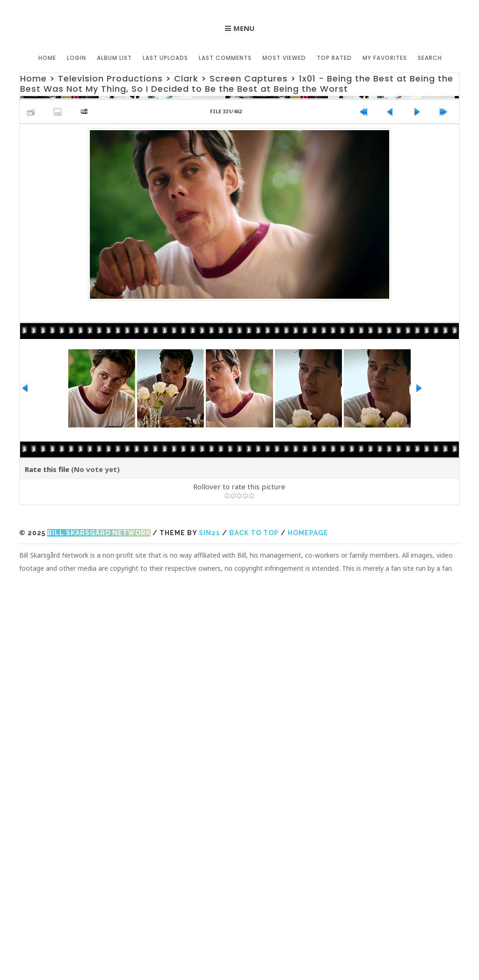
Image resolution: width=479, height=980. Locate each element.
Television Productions (110, 78)
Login (76, 58)
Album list (114, 58)
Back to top (254, 533)
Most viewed (284, 58)
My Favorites (385, 58)
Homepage (308, 533)
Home (47, 58)
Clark (186, 78)
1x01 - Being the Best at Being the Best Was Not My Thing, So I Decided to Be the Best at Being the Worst (237, 84)
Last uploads (165, 58)
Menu (244, 28)
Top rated (334, 58)
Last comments (225, 58)
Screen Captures (249, 78)
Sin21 (210, 533)
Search (430, 58)
